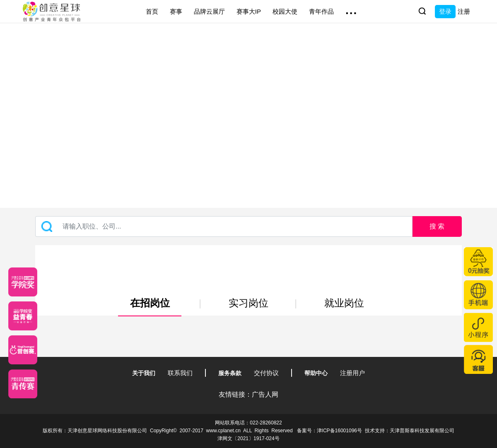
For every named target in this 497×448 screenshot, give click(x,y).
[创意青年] (23, 384)
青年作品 (321, 11)
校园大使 (285, 11)
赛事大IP (249, 11)
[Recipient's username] (224, 226)
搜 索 (437, 226)
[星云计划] (23, 282)
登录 (445, 11)
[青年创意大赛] (23, 316)
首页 (152, 11)
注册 (464, 11)
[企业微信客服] (478, 359)
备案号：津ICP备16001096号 (329, 431)
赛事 (176, 11)
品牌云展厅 (209, 11)
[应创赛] (23, 350)
